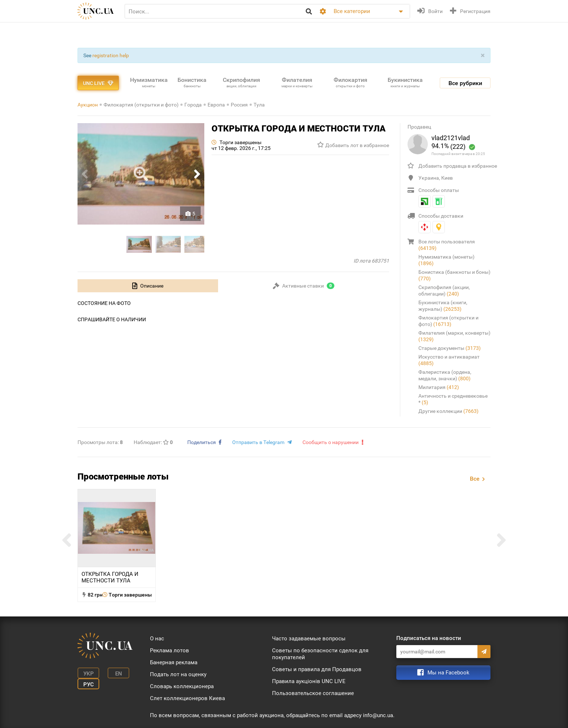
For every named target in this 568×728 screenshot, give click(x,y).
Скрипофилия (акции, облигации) (444, 290)
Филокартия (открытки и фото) (141, 105)
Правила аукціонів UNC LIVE (309, 681)
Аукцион (88, 105)
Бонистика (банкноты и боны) (454, 275)
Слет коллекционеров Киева (187, 698)
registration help (111, 55)
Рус (89, 685)
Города (193, 105)
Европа (216, 105)
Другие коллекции (448, 411)
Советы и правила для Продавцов (317, 669)
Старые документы (450, 348)
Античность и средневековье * (453, 399)
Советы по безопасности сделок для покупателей (320, 654)
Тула (259, 105)
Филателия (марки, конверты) (454, 336)
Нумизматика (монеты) (446, 260)
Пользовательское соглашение (313, 693)
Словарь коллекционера (182, 686)
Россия (239, 105)
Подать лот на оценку (178, 674)
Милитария (439, 387)
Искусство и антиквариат (449, 360)
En (119, 674)
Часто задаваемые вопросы (309, 639)
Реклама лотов (170, 650)
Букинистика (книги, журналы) (443, 306)
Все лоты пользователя (447, 245)
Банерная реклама (174, 662)
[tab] (148, 286)
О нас (157, 639)
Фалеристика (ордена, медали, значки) (445, 375)
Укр (89, 674)
